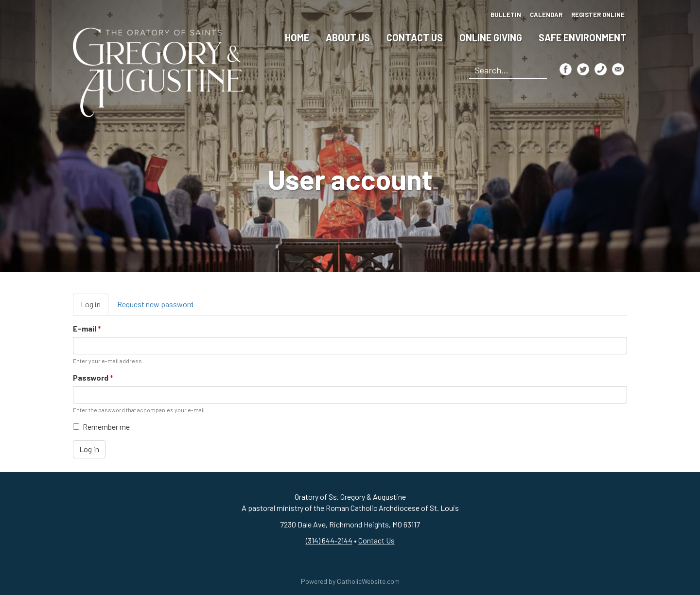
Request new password (155, 304)
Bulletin (506, 15)
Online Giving (491, 37)
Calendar (546, 15)
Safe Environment (583, 37)
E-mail (87, 328)
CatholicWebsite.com (368, 581)
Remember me (101, 427)
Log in (95, 307)
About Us (348, 37)
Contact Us (415, 37)
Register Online (598, 15)
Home (297, 37)
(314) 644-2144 (329, 540)
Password (93, 377)
